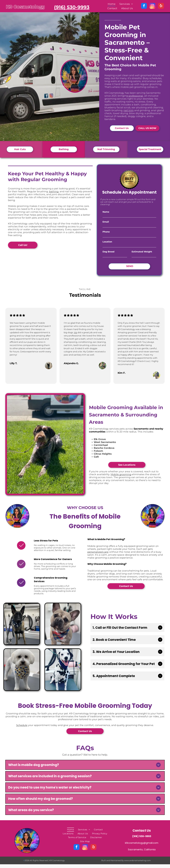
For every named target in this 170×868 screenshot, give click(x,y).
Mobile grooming (121, 474)
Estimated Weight (142, 252)
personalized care (98, 552)
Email (106, 222)
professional (136, 96)
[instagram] (152, 6)
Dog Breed (108, 252)
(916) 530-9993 (142, 836)
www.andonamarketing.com (137, 860)
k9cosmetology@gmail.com (142, 843)
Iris (76, 332)
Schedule (22, 725)
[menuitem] (112, 4)
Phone (106, 232)
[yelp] (161, 6)
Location (107, 242)
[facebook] (144, 6)
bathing (54, 191)
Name (106, 212)
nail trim (129, 110)
